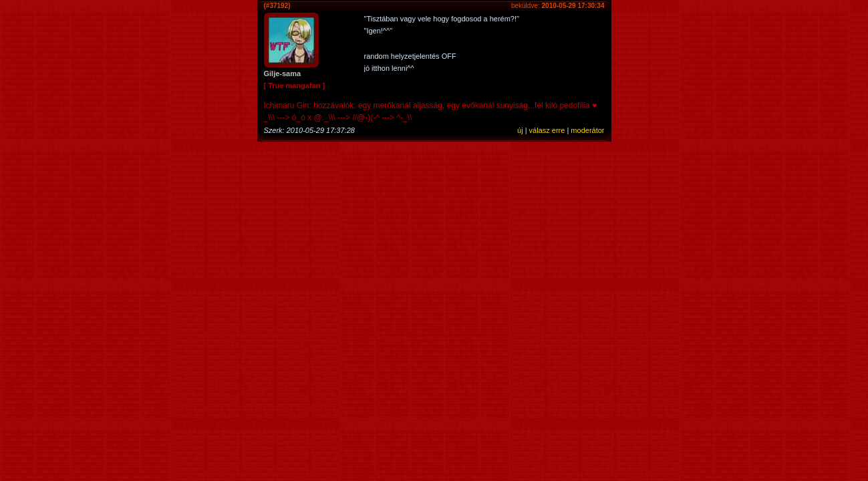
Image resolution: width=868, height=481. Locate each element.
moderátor (587, 130)
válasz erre (547, 130)
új (520, 130)
